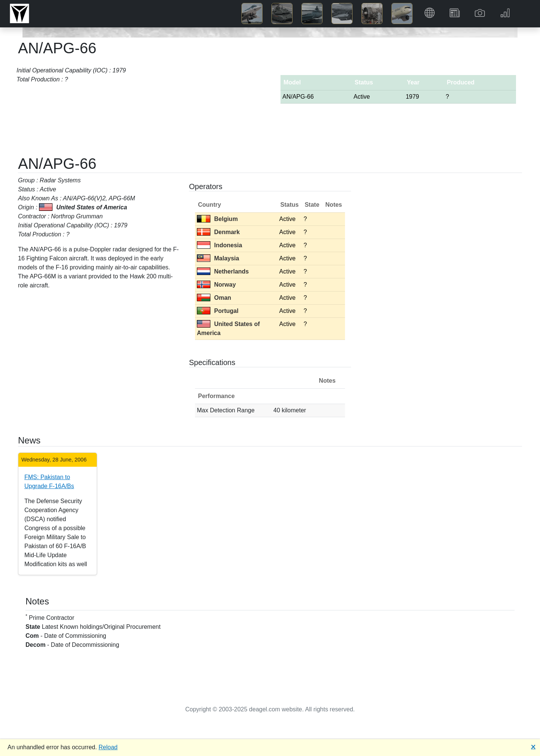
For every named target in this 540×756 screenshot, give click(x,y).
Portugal (218, 311)
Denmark (218, 232)
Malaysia (218, 258)
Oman (214, 298)
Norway (216, 285)
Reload (108, 747)
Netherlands (223, 271)
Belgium (217, 219)
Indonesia (220, 245)
